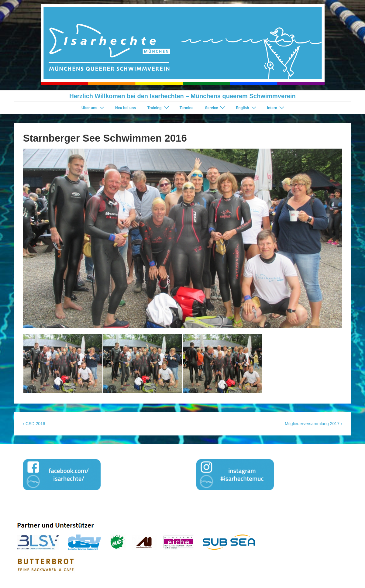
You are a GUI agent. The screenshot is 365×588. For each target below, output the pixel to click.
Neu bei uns (126, 108)
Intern (277, 108)
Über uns (94, 108)
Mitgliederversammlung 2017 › (313, 424)
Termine (187, 108)
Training (159, 108)
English (247, 108)
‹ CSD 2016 (34, 424)
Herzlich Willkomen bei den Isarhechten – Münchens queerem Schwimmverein (182, 96)
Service (216, 108)
